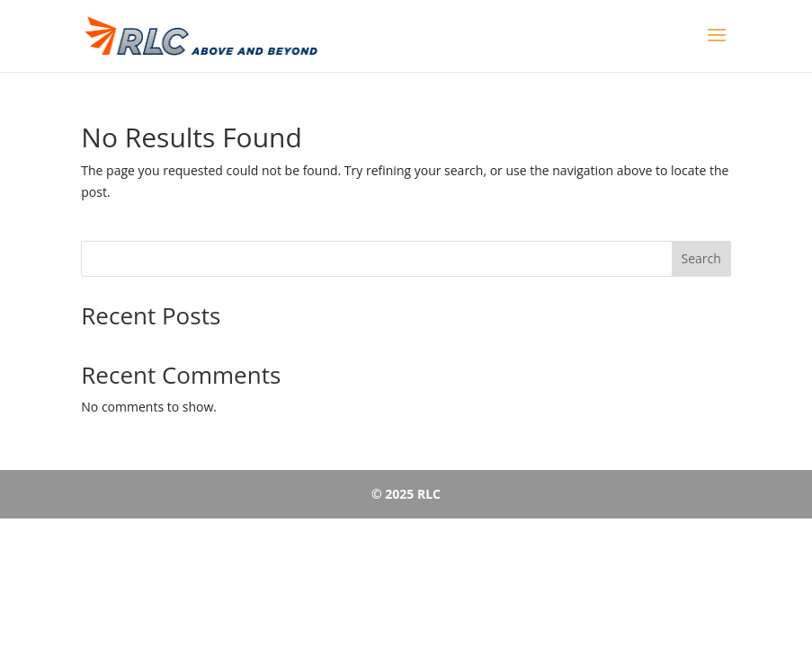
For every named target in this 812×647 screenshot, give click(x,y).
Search (701, 258)
